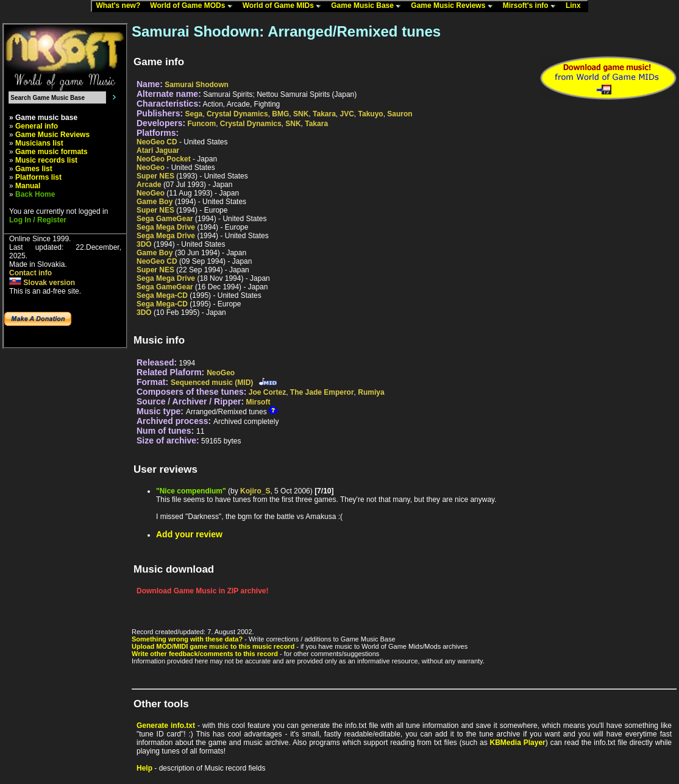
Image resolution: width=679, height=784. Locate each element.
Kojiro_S (255, 491)
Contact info (30, 273)
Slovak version (42, 283)
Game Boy (155, 202)
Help (144, 768)
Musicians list (39, 143)
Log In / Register (38, 220)
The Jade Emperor (322, 392)
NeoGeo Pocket (164, 159)
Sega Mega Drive (166, 227)
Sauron (400, 114)
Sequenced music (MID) (212, 383)
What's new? (121, 6)
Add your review (189, 534)
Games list (34, 169)
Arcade (149, 185)
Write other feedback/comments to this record (205, 654)
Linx (576, 6)
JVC (347, 114)
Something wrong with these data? (187, 639)
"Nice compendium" (191, 491)
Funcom (202, 124)
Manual (28, 186)
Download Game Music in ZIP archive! (203, 591)
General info (37, 126)
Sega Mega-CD (162, 295)
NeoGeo (151, 168)
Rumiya (371, 392)
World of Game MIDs (285, 6)
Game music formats (52, 152)
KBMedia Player (518, 743)
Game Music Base (369, 6)
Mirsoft (258, 402)
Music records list (46, 160)
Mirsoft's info (532, 6)
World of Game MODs (194, 6)
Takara (324, 114)
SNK (301, 114)
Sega (194, 114)
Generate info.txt (166, 726)
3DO (144, 244)
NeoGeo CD (157, 142)
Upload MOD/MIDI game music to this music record (213, 646)
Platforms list (38, 177)
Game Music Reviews (454, 6)
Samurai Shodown (197, 85)
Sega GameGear (165, 219)
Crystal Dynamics (237, 114)
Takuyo (371, 114)
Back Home (35, 194)
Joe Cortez (267, 392)
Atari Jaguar (158, 150)
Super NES (155, 176)
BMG (280, 114)
